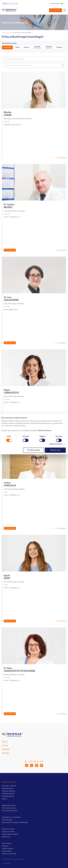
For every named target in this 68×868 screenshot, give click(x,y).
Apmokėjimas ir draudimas (11, 817)
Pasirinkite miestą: (9, 43)
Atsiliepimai (6, 837)
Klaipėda (37, 48)
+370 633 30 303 (54, 4)
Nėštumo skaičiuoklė (9, 854)
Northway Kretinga (8, 794)
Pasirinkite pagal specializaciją (34, 59)
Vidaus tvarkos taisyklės (10, 834)
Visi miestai (7, 47)
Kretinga (59, 47)
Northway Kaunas (8, 796)
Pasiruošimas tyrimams (10, 811)
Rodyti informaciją (56, 444)
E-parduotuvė (7, 851)
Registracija (57, 10)
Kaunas (26, 47)
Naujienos (5, 846)
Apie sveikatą (7, 843)
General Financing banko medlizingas (15, 822)
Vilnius (18, 47)
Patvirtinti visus (55, 450)
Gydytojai (10, 33)
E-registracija (11, 250)
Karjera (4, 799)
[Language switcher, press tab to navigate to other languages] (63, 4)
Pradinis (4, 33)
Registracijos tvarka (9, 806)
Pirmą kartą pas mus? (9, 808)
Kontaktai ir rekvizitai (9, 786)
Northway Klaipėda (8, 791)
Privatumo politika (8, 829)
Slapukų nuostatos (8, 832)
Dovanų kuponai (8, 849)
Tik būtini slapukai (34, 450)
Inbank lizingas (7, 820)
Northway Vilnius (8, 789)
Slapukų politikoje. (45, 431)
